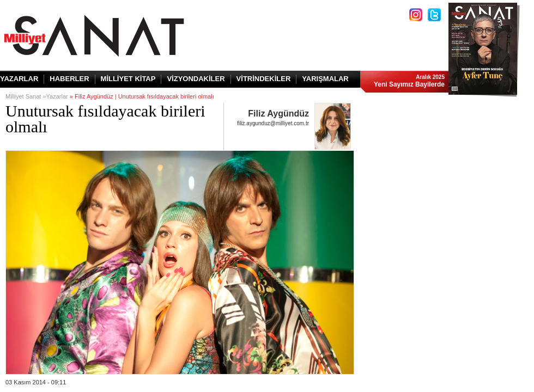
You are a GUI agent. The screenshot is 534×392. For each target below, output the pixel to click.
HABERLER (69, 79)
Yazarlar (57, 96)
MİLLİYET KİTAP (128, 79)
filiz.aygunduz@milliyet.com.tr (273, 123)
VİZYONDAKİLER (196, 79)
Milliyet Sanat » (26, 96)
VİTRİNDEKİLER (264, 79)
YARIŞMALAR (325, 79)
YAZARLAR (19, 79)
